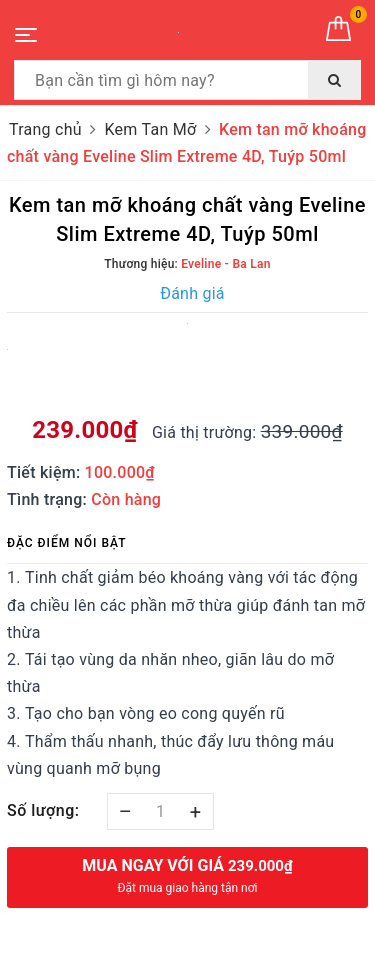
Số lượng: (43, 810)
